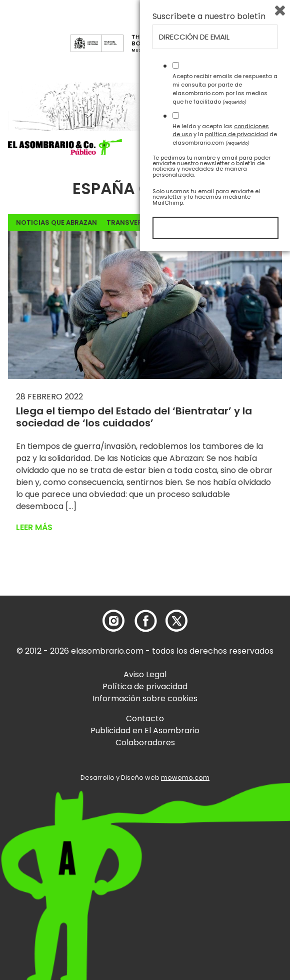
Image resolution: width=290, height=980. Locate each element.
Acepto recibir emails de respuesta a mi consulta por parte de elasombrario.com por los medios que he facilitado (225, 817)
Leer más (34, 527)
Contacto (145, 718)
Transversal (130, 222)
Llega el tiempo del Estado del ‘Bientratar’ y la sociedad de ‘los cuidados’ (134, 417)
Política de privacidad (145, 686)
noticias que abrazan (56, 222)
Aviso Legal (145, 674)
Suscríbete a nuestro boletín (209, 745)
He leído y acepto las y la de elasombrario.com (225, 863)
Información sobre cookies (145, 698)
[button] (65, 147)
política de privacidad (236, 863)
